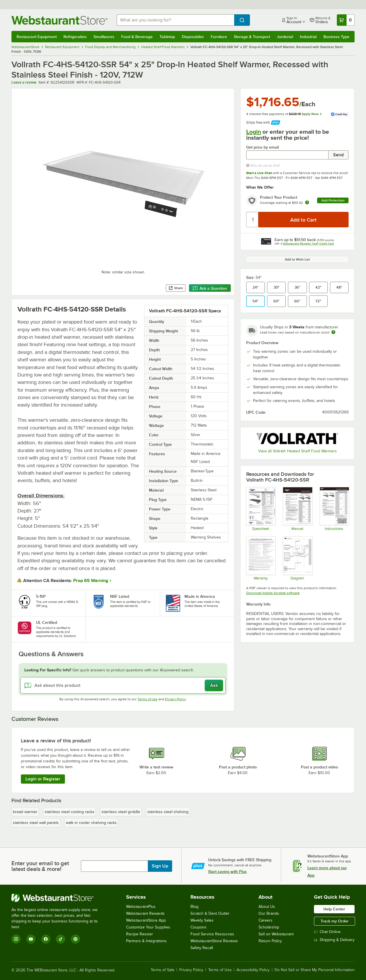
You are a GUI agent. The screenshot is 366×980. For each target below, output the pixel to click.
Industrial (308, 37)
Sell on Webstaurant (276, 934)
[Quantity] (253, 220)
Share (176, 288)
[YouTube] (31, 939)
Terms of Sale (163, 970)
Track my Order (335, 921)
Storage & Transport (252, 37)
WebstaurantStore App (146, 920)
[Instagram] (16, 939)
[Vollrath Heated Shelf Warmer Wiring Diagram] (297, 558)
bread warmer (25, 812)
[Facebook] (46, 939)
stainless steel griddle (121, 812)
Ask (214, 685)
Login (254, 132)
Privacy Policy (175, 699)
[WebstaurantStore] (58, 898)
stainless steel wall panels (36, 823)
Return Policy (270, 941)
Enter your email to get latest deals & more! (40, 866)
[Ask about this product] (123, 685)
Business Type (336, 37)
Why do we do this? (263, 165)
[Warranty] (261, 558)
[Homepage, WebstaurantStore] (59, 20)
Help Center (334, 909)
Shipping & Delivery (334, 940)
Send (338, 155)
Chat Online (327, 932)
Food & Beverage (137, 37)
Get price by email (262, 147)
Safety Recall (202, 948)
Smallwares (104, 37)
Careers (265, 920)
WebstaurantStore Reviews (214, 941)
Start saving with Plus (227, 871)
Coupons (198, 927)
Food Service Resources (212, 934)
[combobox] (175, 20)
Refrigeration (75, 37)
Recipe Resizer (140, 934)
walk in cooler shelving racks (91, 823)
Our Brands (269, 913)
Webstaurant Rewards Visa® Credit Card (308, 243)
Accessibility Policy (253, 970)
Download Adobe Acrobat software (273, 593)
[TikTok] (61, 939)
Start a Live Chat (259, 173)
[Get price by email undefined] (287, 155)
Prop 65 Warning (91, 581)
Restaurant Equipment (37, 37)
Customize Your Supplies (148, 927)
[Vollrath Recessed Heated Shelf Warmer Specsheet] (261, 509)
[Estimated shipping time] (333, 332)
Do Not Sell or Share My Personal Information (315, 970)
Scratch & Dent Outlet (210, 913)
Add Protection (333, 200)
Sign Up (160, 866)
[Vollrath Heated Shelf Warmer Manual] (297, 509)
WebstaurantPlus (141, 907)
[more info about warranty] (307, 203)
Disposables (193, 37)
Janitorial (285, 37)
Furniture (219, 37)
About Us (267, 907)
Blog (194, 907)
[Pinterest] (75, 939)
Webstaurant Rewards (145, 913)
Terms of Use (148, 699)
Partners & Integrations (146, 941)
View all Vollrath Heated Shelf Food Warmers (298, 451)
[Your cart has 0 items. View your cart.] (346, 20)
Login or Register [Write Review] (43, 779)
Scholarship (269, 927)
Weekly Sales (202, 920)
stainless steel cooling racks (69, 812)
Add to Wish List (297, 259)
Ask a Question (210, 288)
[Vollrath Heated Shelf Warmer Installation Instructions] (334, 509)
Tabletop (167, 37)
